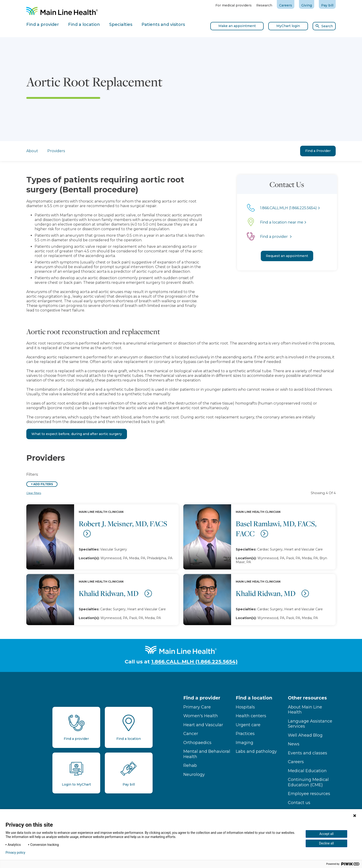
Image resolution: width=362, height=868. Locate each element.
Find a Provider (318, 151)
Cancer (191, 734)
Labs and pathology (256, 751)
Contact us (299, 803)
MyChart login (288, 26)
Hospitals (245, 707)
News (294, 744)
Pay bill (327, 5)
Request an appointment (295, 256)
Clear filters (34, 493)
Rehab (190, 765)
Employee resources (309, 794)
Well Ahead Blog (305, 735)
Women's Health (201, 716)
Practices (245, 734)
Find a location (254, 698)
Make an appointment (237, 26)
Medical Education (307, 771)
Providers (56, 151)
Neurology (194, 774)
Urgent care (248, 725)
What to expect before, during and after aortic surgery (77, 434)
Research (264, 5)
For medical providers (234, 5)
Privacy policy (15, 853)
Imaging (244, 743)
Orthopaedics (197, 743)
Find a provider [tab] (43, 24)
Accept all (326, 834)
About (32, 151)
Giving (307, 5)
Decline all (326, 843)
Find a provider (202, 698)
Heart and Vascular (203, 725)
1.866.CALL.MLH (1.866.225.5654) (194, 662)
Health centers (251, 716)
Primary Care (197, 707)
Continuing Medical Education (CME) (308, 782)
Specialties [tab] (121, 24)
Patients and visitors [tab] (163, 24)
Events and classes (308, 753)
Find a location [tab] (84, 24)
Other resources (307, 698)
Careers (286, 5)
